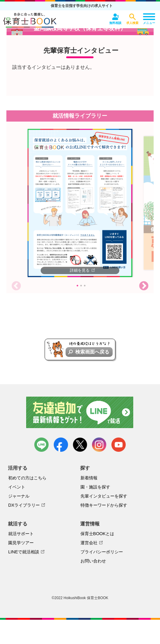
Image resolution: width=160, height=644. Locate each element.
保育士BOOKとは (97, 534)
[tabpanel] (80, 203)
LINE (41, 445)
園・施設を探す (95, 487)
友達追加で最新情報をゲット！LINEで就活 (80, 412)
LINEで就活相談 (24, 552)
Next (144, 286)
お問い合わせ (93, 561)
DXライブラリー (24, 505)
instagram (99, 445)
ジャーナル (19, 496)
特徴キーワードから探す (104, 505)
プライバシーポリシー (102, 552)
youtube (119, 445)
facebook (61, 445)
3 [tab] (85, 286)
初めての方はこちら (27, 478)
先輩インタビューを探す (104, 496)
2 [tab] (81, 286)
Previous (16, 286)
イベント (17, 487)
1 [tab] (77, 286)
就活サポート (21, 534)
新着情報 (89, 478)
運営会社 (89, 543)
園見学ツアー (21, 543)
